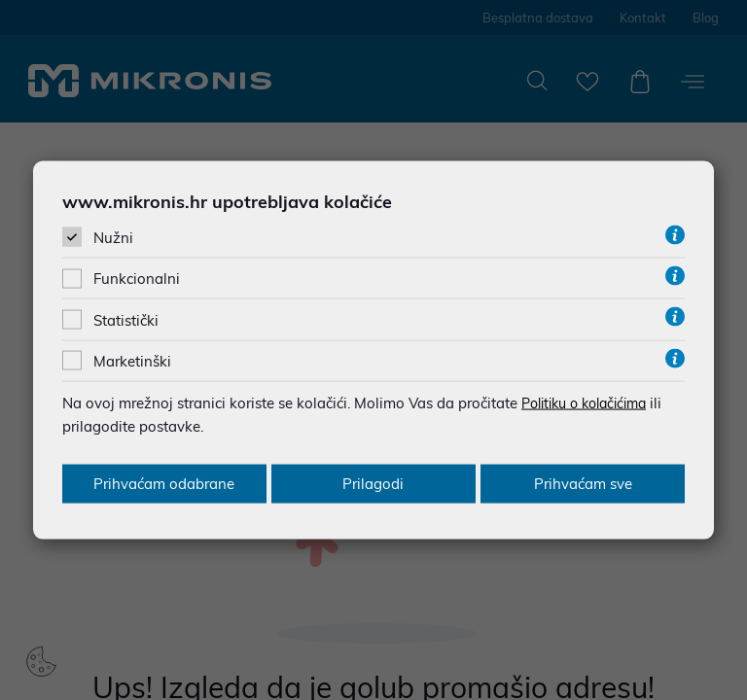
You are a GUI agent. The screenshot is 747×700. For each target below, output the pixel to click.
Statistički (126, 319)
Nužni (113, 238)
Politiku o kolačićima (591, 402)
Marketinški (132, 360)
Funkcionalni (137, 279)
